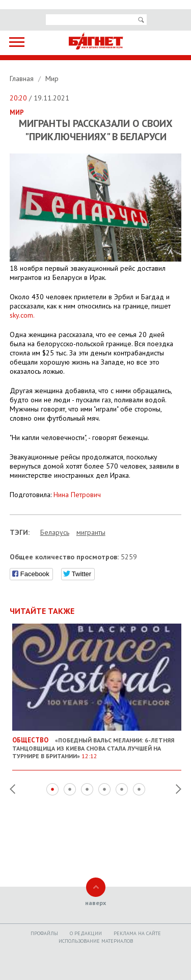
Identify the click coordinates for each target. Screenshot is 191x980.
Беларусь (55, 532)
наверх (95, 903)
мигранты (91, 532)
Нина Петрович (77, 495)
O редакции (86, 933)
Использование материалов (96, 941)
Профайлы (44, 933)
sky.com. (22, 315)
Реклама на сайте (137, 933)
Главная (23, 79)
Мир (52, 79)
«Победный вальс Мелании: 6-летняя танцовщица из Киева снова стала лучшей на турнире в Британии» (97, 744)
